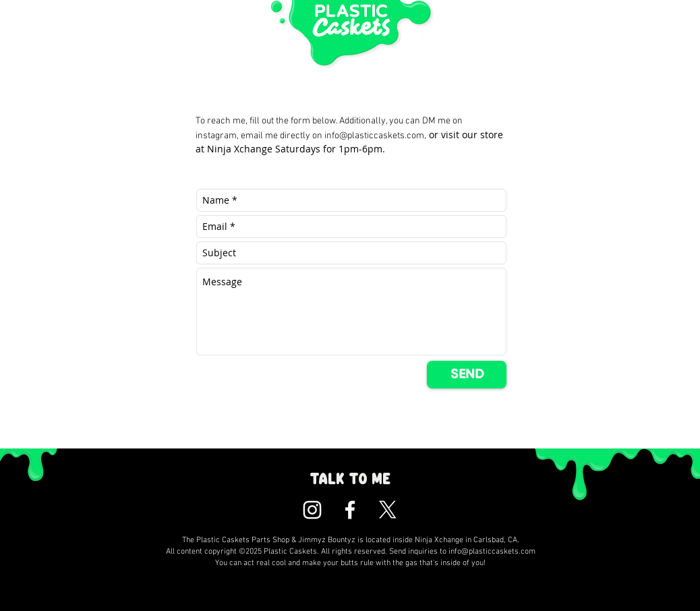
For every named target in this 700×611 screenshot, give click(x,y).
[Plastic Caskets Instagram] (312, 510)
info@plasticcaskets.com (374, 136)
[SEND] (467, 375)
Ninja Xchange (240, 149)
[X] (388, 510)
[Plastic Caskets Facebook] (350, 510)
